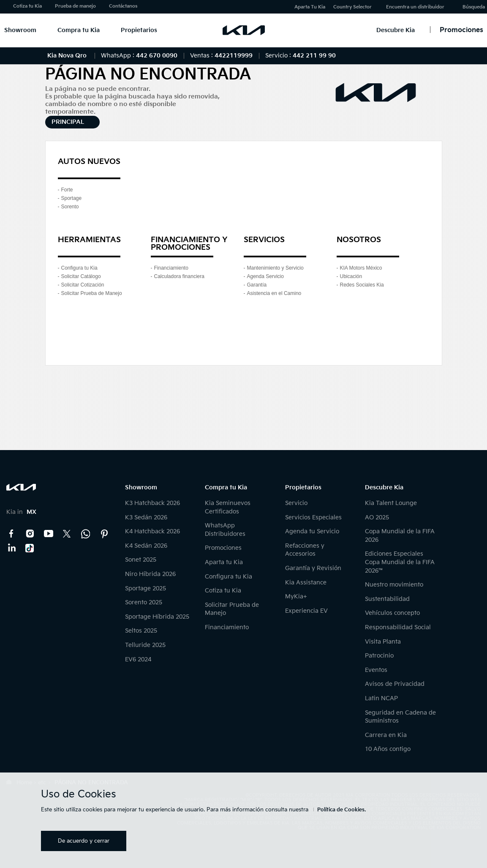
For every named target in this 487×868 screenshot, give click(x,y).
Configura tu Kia (79, 268)
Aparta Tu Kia (310, 7)
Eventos (376, 670)
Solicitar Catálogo (81, 276)
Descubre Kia (396, 30)
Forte (67, 190)
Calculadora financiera (179, 276)
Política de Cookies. (341, 810)
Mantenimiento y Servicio (275, 268)
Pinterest (104, 534)
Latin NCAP (381, 698)
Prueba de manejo (75, 6)
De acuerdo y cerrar (84, 841)
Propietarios (139, 30)
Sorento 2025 (144, 602)
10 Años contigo (388, 749)
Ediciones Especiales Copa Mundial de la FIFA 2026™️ (400, 562)
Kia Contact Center (86, 534)
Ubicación (351, 276)
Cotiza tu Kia (27, 6)
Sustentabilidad (387, 599)
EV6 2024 (138, 659)
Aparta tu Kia (224, 562)
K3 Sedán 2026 (146, 517)
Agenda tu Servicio (312, 531)
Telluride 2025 (145, 645)
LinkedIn (11, 548)
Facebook (11, 534)
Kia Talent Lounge (391, 503)
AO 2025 (377, 517)
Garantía (257, 285)
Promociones (223, 548)
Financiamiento (171, 268)
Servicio (296, 503)
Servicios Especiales (313, 517)
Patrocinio (379, 656)
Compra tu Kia (79, 30)
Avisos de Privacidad (395, 684)
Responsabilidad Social (398, 627)
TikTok (30, 548)
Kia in (21, 512)
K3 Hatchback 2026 (152, 503)
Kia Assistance (306, 583)
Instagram (30, 534)
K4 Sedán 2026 (146, 546)
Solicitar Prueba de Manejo (92, 293)
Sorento (70, 207)
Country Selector (352, 7)
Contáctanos (123, 6)
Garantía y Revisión (313, 568)
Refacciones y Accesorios (305, 550)
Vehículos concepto (392, 613)
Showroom (20, 30)
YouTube (49, 534)
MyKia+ (296, 596)
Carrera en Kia (386, 735)
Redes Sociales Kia (362, 285)
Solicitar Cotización (83, 285)
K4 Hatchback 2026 (152, 531)
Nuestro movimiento (394, 585)
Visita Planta (383, 642)
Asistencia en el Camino (274, 293)
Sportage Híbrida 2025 (157, 617)
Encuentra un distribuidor (415, 7)
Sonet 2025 (141, 560)
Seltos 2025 (141, 631)
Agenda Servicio (265, 276)
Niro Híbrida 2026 (150, 574)
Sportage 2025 (146, 588)
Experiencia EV (306, 611)
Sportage (72, 198)
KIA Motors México (361, 268)
